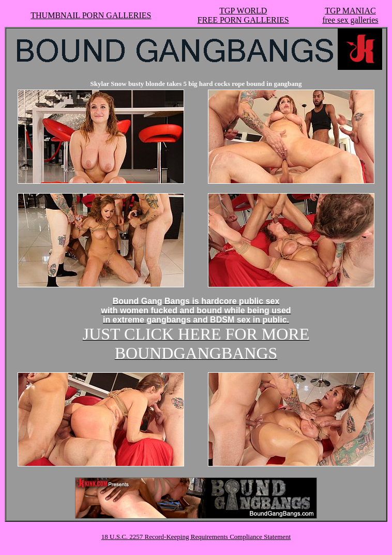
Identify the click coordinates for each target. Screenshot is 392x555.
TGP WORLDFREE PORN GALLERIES (243, 15)
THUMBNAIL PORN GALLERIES (91, 15)
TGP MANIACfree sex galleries (350, 15)
